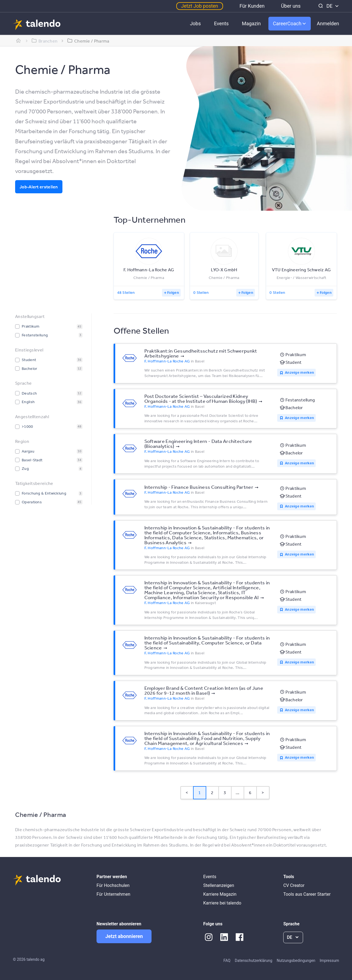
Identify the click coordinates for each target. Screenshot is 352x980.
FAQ (227, 961)
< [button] (187, 792)
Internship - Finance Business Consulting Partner (199, 487)
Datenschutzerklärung (254, 961)
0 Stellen (201, 292)
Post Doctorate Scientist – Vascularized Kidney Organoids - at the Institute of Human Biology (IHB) (201, 398)
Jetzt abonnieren (124, 936)
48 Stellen (126, 292)
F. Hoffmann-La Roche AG (167, 361)
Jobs (196, 23)
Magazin (251, 23)
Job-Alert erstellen (39, 187)
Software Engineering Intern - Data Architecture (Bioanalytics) (198, 443)
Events (221, 23)
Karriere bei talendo (222, 903)
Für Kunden (252, 6)
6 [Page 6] (250, 792)
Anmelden (328, 23)
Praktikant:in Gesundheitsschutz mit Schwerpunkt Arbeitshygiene (201, 353)
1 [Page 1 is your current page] (200, 792)
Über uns (291, 6)
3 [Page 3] (225, 792)
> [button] (263, 792)
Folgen (173, 292)
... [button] (237, 792)
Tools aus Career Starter (307, 894)
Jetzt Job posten (200, 6)
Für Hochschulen (113, 885)
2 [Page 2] (212, 792)
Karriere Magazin (220, 894)
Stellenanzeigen (219, 885)
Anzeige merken (299, 372)
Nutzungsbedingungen (296, 961)
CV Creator (294, 885)
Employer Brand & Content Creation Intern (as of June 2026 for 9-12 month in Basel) (204, 690)
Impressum (329, 961)
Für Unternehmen (113, 894)
